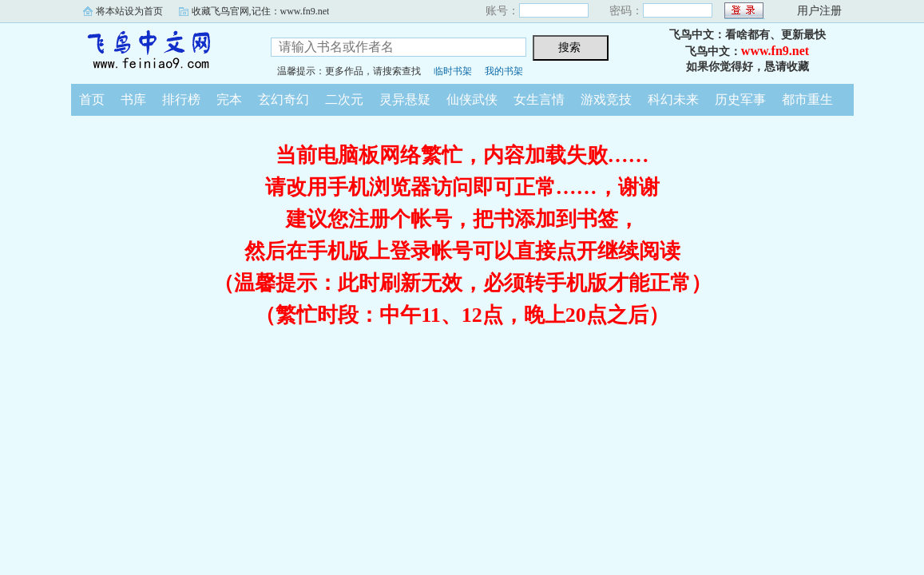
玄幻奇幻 (284, 99)
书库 (133, 99)
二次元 (344, 99)
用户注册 (819, 11)
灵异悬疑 (405, 99)
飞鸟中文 (159, 51)
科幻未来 (673, 99)
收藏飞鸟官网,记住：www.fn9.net (261, 11)
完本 (229, 99)
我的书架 (504, 71)
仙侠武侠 (472, 99)
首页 (92, 99)
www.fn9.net (775, 51)
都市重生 (807, 99)
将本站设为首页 (129, 11)
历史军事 (740, 99)
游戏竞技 (606, 99)
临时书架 (453, 71)
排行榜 (181, 99)
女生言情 (539, 99)
